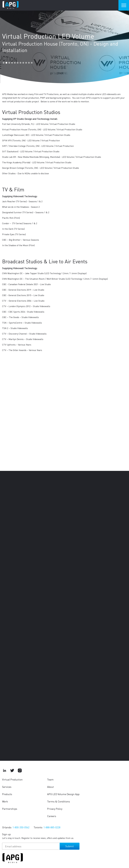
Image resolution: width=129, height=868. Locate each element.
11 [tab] (32, 63)
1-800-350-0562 (21, 827)
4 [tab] (12, 63)
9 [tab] (26, 63)
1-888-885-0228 (52, 827)
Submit (70, 846)
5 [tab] (15, 63)
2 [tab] (6, 63)
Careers (52, 816)
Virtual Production (12, 779)
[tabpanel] (64, 42)
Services (7, 787)
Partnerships (10, 809)
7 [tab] (20, 63)
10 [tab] (29, 63)
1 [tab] (4, 63)
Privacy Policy (55, 809)
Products (7, 794)
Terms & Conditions (59, 801)
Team (50, 779)
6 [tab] (18, 63)
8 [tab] (23, 63)
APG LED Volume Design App (63, 794)
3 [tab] (9, 63)
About (50, 787)
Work (5, 801)
